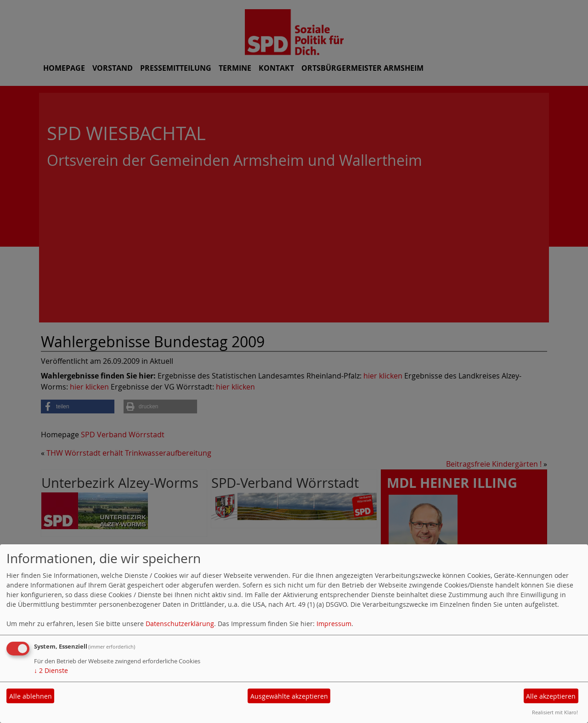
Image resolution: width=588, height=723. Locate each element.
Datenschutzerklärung (180, 624)
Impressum (334, 624)
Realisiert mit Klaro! (555, 712)
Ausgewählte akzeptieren (289, 696)
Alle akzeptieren (551, 696)
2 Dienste (51, 670)
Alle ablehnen (31, 696)
